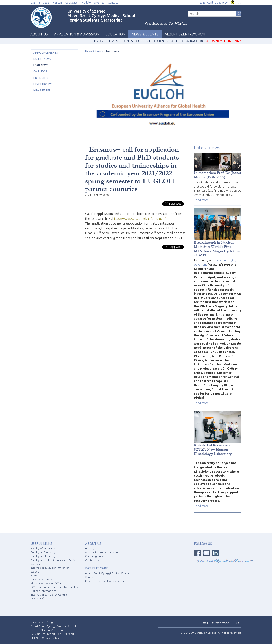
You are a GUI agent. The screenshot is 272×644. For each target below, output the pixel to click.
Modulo (86, 3)
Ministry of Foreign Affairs (47, 583)
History (90, 548)
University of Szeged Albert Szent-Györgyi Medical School (101, 13)
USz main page (40, 3)
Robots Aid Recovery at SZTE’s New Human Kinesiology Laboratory (213, 449)
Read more (201, 200)
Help (206, 622)
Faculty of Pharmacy (43, 556)
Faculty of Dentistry (43, 552)
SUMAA (35, 575)
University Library (41, 579)
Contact (113, 3)
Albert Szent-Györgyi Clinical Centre (107, 573)
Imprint (237, 622)
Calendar (40, 71)
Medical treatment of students (104, 581)
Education (115, 34)
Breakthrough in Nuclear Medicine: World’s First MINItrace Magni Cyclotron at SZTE (217, 249)
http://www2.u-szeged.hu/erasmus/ (139, 219)
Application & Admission (77, 34)
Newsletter (42, 90)
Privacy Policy (220, 622)
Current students (152, 41)
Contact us (92, 560)
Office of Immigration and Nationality (54, 587)
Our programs (94, 556)
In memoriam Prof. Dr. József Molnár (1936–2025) (218, 175)
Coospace (71, 3)
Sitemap (99, 3)
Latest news (42, 59)
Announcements (46, 53)
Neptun (57, 3)
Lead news (41, 65)
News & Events (145, 34)
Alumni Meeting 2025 (224, 41)
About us (39, 34)
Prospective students (114, 41)
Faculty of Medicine (43, 548)
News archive (43, 84)
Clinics (89, 577)
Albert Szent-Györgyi (185, 34)
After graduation (187, 41)
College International (44, 591)
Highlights (41, 78)
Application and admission (101, 552)
